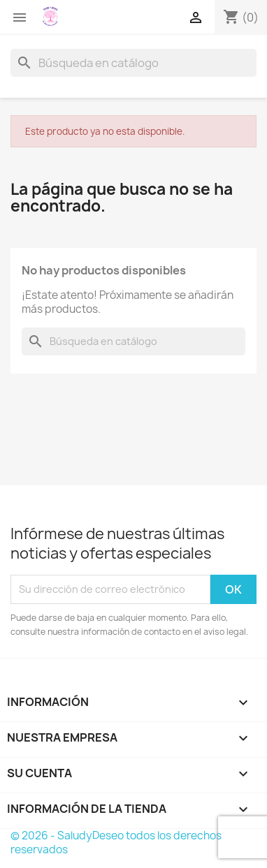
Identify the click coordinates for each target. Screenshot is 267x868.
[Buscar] (133, 63)
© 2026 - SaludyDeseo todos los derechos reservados (116, 843)
